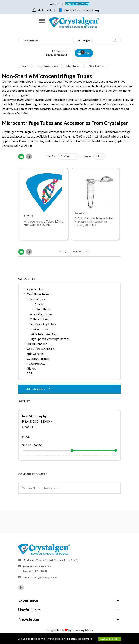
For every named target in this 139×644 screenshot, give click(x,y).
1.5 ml (91, 136)
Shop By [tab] (24, 401)
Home (25, 66)
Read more (85, 639)
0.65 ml (81, 136)
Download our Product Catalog (82, 10)
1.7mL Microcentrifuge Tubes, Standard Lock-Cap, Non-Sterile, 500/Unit (95, 221)
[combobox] (46, 40)
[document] (69, 639)
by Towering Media (81, 630)
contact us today (61, 141)
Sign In (70, 4)
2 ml (99, 136)
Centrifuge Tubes (47, 66)
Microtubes (73, 66)
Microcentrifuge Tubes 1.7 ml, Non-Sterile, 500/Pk (43, 223)
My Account (44, 10)
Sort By (51, 156)
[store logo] (74, 22)
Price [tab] (26, 436)
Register (84, 4)
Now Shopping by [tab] (34, 416)
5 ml (111, 136)
